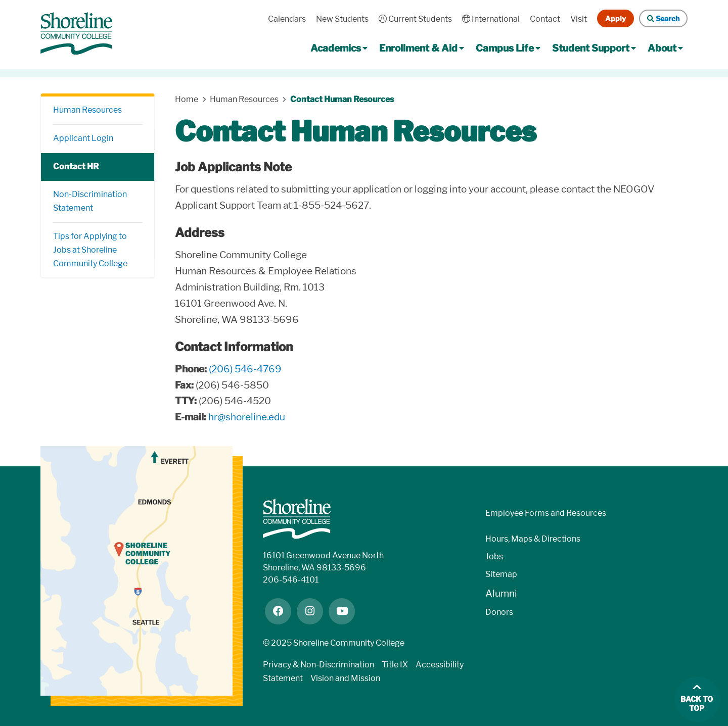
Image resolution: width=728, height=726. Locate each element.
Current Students (415, 19)
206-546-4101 (291, 580)
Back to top (697, 704)
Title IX (395, 665)
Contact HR (76, 166)
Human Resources (87, 110)
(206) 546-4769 (245, 369)
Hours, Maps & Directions (533, 539)
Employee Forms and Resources (546, 513)
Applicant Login (83, 138)
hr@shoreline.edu (247, 417)
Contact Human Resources (342, 99)
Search (663, 18)
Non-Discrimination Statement (90, 201)
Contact (545, 19)
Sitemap (501, 574)
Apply (616, 18)
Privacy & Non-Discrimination (318, 665)
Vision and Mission (345, 678)
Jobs (494, 556)
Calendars (287, 19)
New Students (342, 19)
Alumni (501, 593)
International (491, 19)
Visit (579, 19)
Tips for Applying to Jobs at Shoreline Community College (90, 250)
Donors (499, 612)
